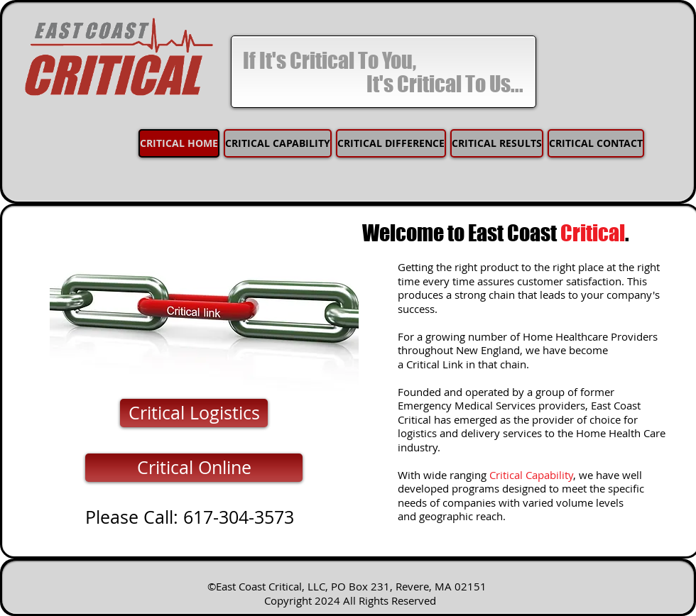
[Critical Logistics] (194, 413)
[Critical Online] (194, 468)
